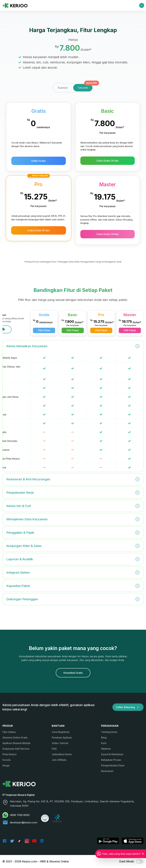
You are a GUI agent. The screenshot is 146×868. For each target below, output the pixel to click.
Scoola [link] (7, 760)
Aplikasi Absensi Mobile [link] (16, 743)
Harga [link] (6, 765)
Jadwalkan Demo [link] (62, 754)
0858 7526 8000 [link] (16, 815)
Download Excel (23, 329)
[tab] (63, 88)
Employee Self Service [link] (16, 749)
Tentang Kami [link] (109, 732)
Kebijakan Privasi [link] (111, 760)
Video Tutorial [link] (60, 743)
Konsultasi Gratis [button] (73, 673)
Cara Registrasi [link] (61, 732)
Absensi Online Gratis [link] (15, 738)
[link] (15, 6)
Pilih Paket (73, 330)
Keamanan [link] (107, 771)
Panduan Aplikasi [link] (62, 738)
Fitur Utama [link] (9, 732)
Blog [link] (104, 738)
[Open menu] (142, 5)
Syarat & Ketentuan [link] (112, 754)
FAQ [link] (54, 749)
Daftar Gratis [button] (38, 161)
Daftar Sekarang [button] (128, 707)
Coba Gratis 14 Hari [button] (107, 161)
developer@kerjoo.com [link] (20, 822)
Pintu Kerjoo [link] (10, 754)
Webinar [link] (106, 749)
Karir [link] (104, 743)
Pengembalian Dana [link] (113, 765)
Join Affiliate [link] (59, 760)
